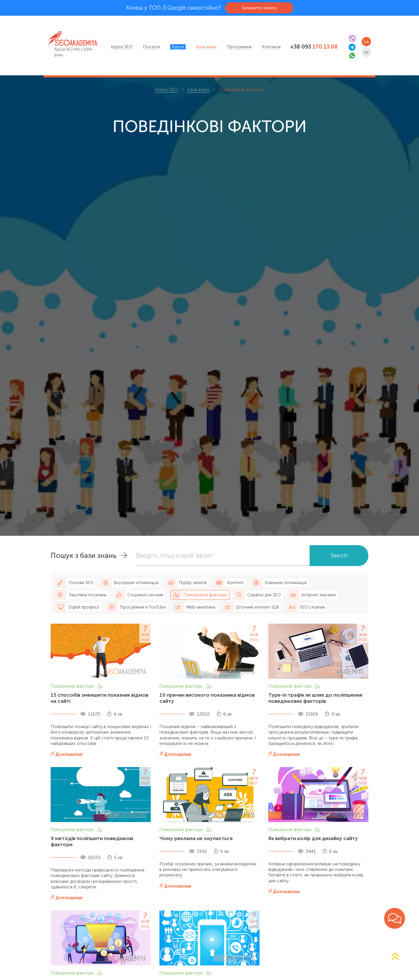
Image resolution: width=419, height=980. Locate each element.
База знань (206, 47)
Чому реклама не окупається (196, 838)
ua (366, 41)
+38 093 (314, 47)
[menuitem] (122, 47)
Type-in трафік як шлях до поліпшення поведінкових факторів (315, 698)
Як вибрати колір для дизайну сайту (313, 838)
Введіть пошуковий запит (174, 555)
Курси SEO (122, 47)
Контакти (271, 47)
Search (339, 555)
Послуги (151, 47)
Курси (178, 47)
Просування (239, 47)
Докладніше (69, 754)
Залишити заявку (259, 8)
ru (366, 52)
